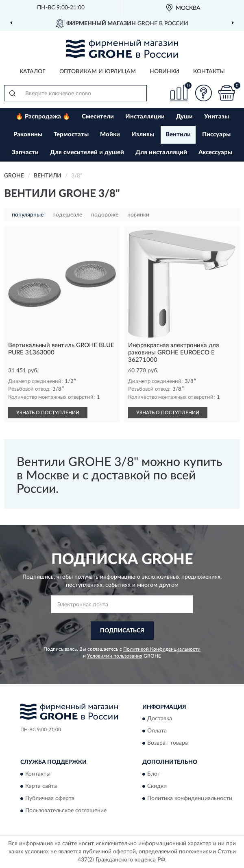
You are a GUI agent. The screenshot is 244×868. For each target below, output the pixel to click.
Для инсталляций (161, 152)
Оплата (157, 731)
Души (184, 117)
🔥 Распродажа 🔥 (43, 117)
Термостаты (71, 134)
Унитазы (217, 117)
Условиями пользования (115, 656)
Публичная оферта (50, 798)
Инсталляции (145, 117)
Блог (154, 774)
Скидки (157, 786)
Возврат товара (168, 743)
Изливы (143, 134)
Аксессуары (215, 152)
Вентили (178, 134)
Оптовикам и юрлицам (98, 72)
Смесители (98, 117)
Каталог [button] (33, 72)
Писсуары (216, 134)
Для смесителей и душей (87, 152)
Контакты (209, 72)
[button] (203, 93)
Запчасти (25, 152)
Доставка (160, 719)
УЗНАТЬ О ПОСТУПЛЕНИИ (48, 413)
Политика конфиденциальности (190, 798)
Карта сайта (41, 786)
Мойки (110, 134)
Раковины (28, 134)
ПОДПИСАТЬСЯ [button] (122, 631)
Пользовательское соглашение (66, 811)
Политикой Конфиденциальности (162, 649)
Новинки (164, 72)
